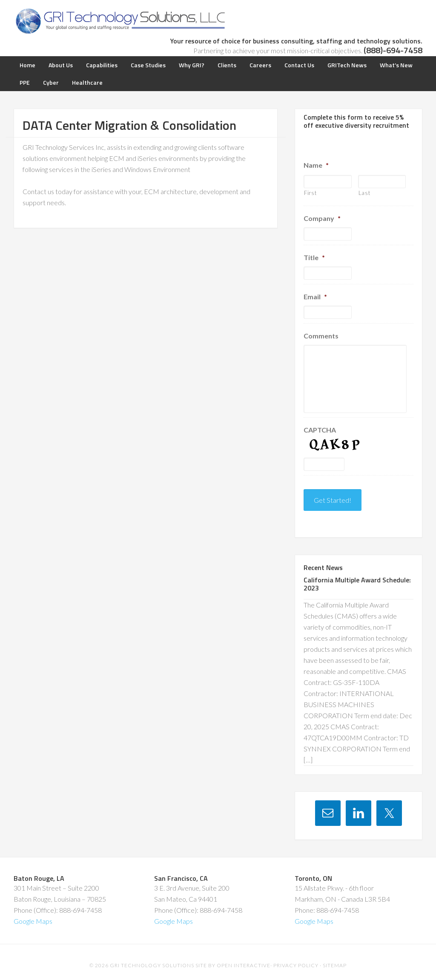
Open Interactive (244, 959)
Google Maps (33, 914)
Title (314, 257)
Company (322, 218)
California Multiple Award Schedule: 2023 (357, 577)
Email (315, 297)
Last (364, 193)
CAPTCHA (320, 430)
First (310, 193)
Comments (321, 336)
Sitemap (335, 959)
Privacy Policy (296, 959)
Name (316, 165)
